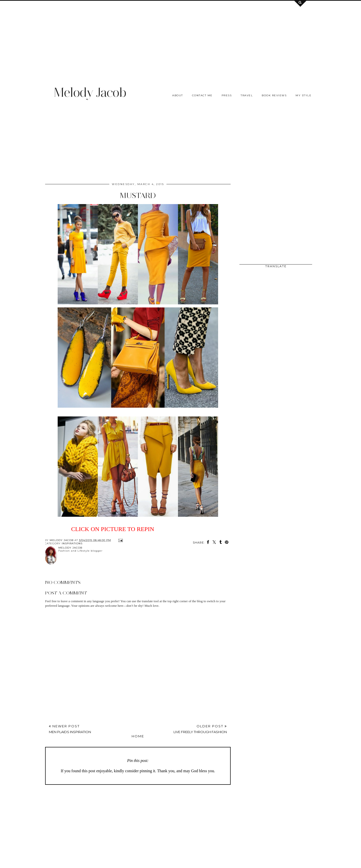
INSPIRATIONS (72, 543)
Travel (247, 95)
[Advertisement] (180, 36)
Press (227, 95)
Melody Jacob (90, 92)
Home (138, 736)
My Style (303, 95)
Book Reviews (274, 95)
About (178, 95)
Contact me (202, 95)
